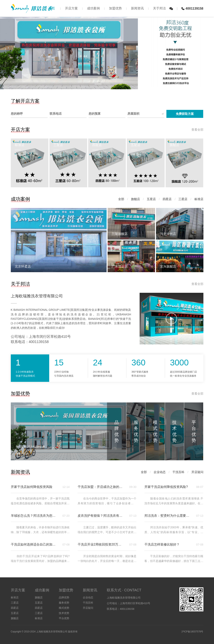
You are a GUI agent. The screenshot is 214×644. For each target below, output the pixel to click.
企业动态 (160, 472)
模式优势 (64, 608)
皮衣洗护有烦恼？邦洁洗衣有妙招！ (101, 516)
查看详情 (22, 453)
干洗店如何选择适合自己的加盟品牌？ (34, 544)
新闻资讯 (137, 8)
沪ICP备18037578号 (192, 632)
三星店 (183, 199)
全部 (121, 199)
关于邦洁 (159, 8)
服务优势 (64, 603)
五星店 (151, 199)
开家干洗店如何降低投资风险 (32, 487)
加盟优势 (115, 8)
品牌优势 (64, 597)
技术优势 (64, 613)
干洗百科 (178, 472)
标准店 (199, 199)
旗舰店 (135, 199)
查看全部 (197, 130)
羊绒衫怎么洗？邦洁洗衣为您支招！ (34, 516)
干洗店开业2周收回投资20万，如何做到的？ (101, 544)
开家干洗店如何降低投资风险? (166, 487)
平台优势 (64, 618)
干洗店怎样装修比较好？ (162, 544)
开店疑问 (197, 472)
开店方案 (71, 8)
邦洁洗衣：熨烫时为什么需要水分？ (168, 516)
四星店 (167, 199)
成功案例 (93, 8)
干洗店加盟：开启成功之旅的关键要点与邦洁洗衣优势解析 (101, 487)
